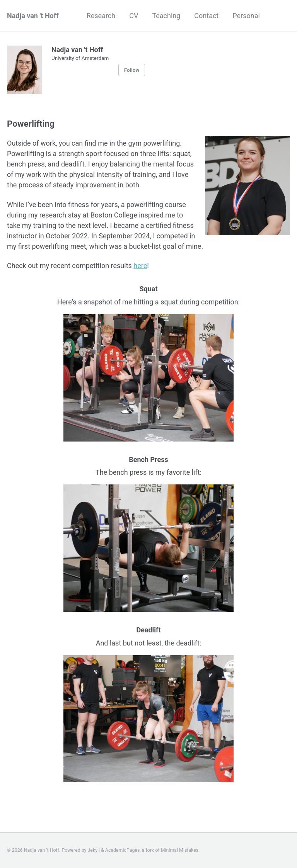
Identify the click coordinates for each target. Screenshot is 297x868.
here (140, 266)
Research (101, 16)
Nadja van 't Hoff (33, 16)
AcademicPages (122, 850)
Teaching (166, 16)
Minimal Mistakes (180, 850)
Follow (132, 70)
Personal (246, 16)
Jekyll (94, 850)
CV (134, 16)
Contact (206, 16)
